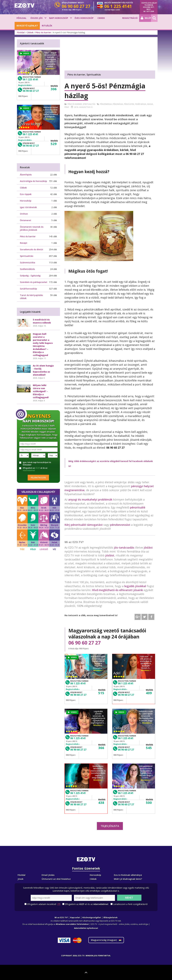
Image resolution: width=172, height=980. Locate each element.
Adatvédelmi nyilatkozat (86, 928)
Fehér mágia (141, 104)
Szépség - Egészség (30, 276)
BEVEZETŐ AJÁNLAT (27, 26)
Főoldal (22, 18)
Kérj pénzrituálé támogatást (84, 525)
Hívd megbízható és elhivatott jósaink (117, 590)
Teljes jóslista (110, 826)
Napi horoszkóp (59, 18)
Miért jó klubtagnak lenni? (128, 879)
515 (101, 693)
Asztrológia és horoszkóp (33, 181)
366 (101, 748)
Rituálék (47, 26)
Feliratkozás (38, 478)
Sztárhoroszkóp (28, 289)
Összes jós (36, 18)
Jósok (21, 879)
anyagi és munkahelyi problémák (90, 499)
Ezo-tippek (26, 194)
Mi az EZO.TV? (61, 918)
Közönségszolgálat (92, 918)
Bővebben (98, 670)
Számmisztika (28, 263)
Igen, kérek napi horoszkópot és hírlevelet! (35, 464)
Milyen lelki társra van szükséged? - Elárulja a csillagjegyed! (41, 391)
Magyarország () (106, 940)
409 (149, 693)
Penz (67, 107)
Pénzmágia (118, 104)
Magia (150, 104)
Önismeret (26, 220)
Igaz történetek (28, 207)
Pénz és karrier (43, 32)
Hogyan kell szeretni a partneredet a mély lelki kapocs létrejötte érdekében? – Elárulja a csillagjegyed (43, 345)
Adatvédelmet (29, 470)
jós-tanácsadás (124, 547)
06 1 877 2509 (149, 11)
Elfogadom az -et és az (33, 469)
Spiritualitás (89, 104)
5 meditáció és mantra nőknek (42, 321)
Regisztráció (130, 18)
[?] (59, 904)
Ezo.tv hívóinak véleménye (128, 875)
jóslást (148, 547)
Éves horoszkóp (84, 18)
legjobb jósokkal (135, 586)
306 (54, 89)
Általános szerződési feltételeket (72, 924)
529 (54, 144)
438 (101, 802)
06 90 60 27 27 (85, 643)
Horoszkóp (26, 201)
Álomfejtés (26, 175)
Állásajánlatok (110, 918)
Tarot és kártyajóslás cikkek (31, 297)
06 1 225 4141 (78, 683)
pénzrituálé (138, 507)
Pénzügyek (129, 104)
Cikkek (101, 18)
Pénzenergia (106, 104)
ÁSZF (38, 468)
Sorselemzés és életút (32, 249)
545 (149, 748)
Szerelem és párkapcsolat (34, 282)
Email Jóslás (48, 875)
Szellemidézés (27, 269)
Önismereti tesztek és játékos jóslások (32, 228)
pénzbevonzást (120, 525)
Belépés (146, 18)
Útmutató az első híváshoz (56, 879)
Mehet (129, 898)
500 (149, 802)
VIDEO (72, 657)
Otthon (24, 214)
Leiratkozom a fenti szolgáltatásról (130, 904)
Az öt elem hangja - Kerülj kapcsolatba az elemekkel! (43, 370)
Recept (24, 243)
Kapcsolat (75, 918)
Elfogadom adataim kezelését (44, 904)
